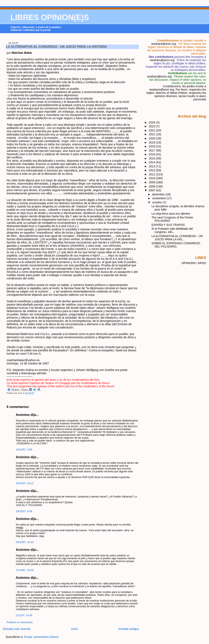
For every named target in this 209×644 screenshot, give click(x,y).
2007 (152, 190)
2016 (152, 154)
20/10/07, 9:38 (24, 511)
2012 (152, 170)
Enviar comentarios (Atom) (41, 637)
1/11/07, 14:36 (24, 615)
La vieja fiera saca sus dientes (171, 214)
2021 (152, 134)
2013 (152, 166)
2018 (152, 146)
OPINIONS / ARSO (194, 263)
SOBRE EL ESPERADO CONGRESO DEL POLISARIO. (176, 245)
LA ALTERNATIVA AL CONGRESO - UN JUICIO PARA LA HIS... (177, 238)
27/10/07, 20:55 (25, 570)
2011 (152, 174)
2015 (152, 158)
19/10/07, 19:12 (25, 483)
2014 (152, 162)
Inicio (74, 629)
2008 (152, 186)
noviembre (159, 198)
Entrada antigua (129, 629)
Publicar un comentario (20, 622)
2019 (152, 142)
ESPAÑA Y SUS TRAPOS (168, 225)
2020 (152, 138)
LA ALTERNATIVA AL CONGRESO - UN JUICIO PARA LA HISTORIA (57, 47)
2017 (152, 150)
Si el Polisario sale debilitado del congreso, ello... (172, 230)
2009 (152, 182)
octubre (157, 202)
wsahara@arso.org (163, 44)
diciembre (159, 194)
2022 (152, 130)
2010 (152, 178)
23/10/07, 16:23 (25, 542)
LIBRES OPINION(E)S (50, 17)
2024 (152, 122)
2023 (152, 126)
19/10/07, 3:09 (24, 450)
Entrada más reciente (17, 629)
